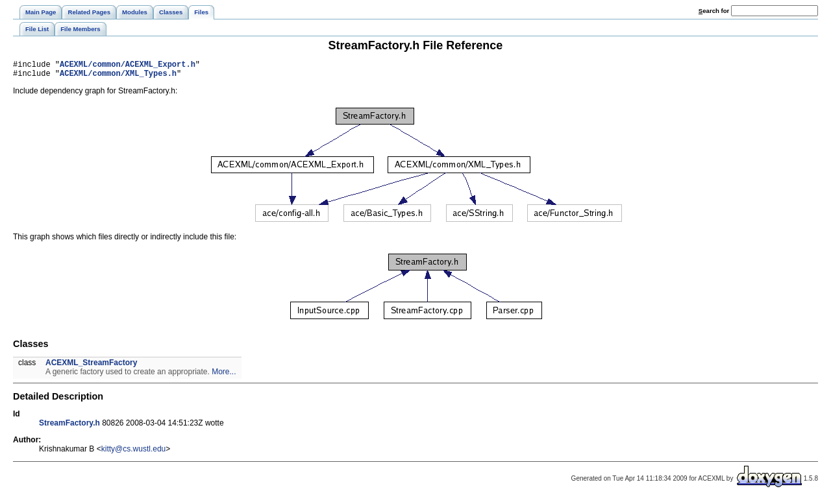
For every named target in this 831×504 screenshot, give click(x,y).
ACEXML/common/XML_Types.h (118, 77)
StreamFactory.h (69, 427)
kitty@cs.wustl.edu (134, 453)
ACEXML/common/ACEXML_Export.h (128, 66)
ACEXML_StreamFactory (91, 366)
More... (224, 376)
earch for (714, 11)
